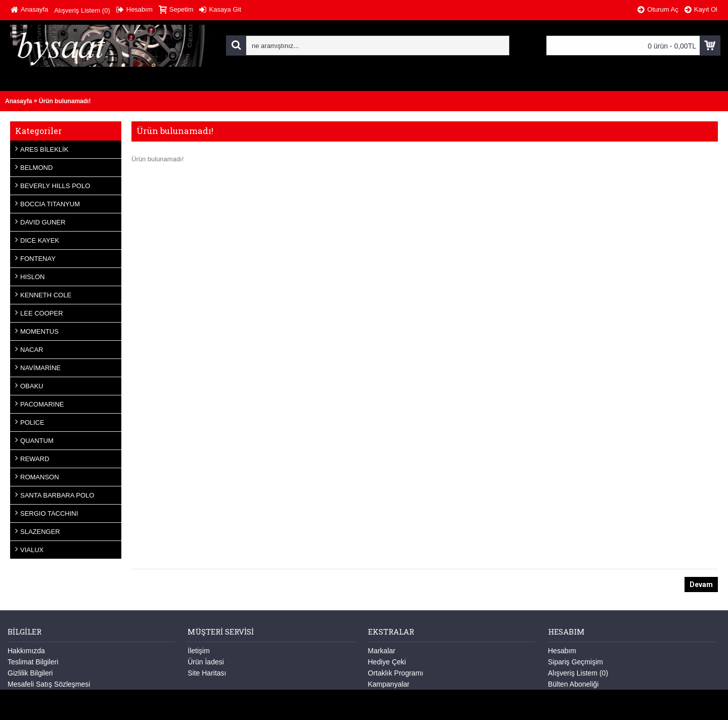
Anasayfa (18, 101)
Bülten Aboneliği (573, 684)
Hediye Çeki (387, 662)
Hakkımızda (26, 651)
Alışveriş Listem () (578, 673)
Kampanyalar (389, 684)
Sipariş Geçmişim (576, 662)
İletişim (199, 651)
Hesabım (562, 651)
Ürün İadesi (206, 662)
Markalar (382, 651)
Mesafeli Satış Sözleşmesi (49, 684)
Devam (701, 584)
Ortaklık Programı (396, 673)
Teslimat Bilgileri (33, 662)
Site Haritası (207, 673)
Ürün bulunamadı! (65, 101)
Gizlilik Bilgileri (30, 673)
